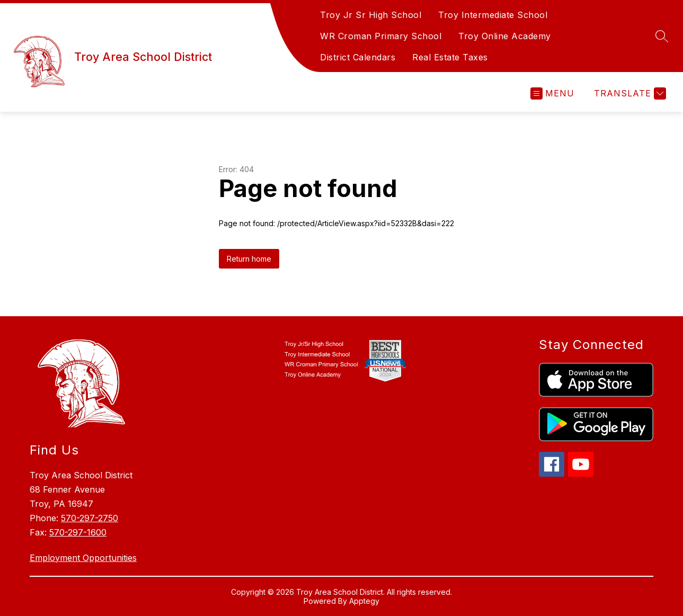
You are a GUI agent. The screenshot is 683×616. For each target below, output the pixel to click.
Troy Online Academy (505, 36)
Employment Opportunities (83, 558)
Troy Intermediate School (493, 15)
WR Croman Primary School (381, 36)
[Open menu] (552, 93)
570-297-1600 (78, 532)
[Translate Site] (629, 93)
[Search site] (662, 36)
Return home (249, 259)
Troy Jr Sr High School (371, 15)
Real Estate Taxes (450, 57)
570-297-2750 (90, 518)
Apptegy (364, 601)
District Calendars (358, 57)
